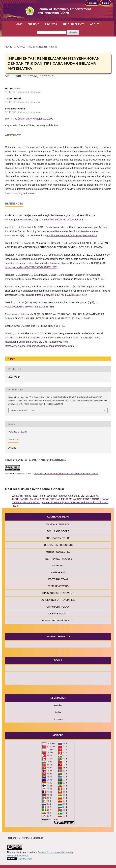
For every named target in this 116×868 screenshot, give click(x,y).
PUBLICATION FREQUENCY (58, 545)
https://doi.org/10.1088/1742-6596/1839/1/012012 (61, 295)
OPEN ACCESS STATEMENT (58, 593)
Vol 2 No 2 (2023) (37, 47)
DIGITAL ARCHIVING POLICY (58, 620)
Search (73, 32)
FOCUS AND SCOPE (58, 531)
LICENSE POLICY (58, 614)
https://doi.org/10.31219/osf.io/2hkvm (64, 220)
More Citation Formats (23, 410)
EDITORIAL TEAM (58, 579)
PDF (12, 359)
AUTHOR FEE (58, 572)
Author (58, 712)
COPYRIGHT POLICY (58, 607)
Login (106, 3)
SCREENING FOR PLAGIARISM (58, 600)
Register (92, 3)
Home (18, 24)
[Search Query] (52, 32)
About (95, 24)
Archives (51, 24)
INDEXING (58, 566)
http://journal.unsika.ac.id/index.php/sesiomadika (72, 235)
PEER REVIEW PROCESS (58, 559)
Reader (58, 705)
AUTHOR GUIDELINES (58, 552)
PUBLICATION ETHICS (58, 538)
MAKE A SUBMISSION (58, 524)
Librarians (58, 719)
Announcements (74, 24)
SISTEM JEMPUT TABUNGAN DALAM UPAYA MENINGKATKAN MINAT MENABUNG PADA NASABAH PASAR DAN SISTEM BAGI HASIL (61, 499)
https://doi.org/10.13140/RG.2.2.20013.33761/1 (30, 307)
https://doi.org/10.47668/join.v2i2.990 (32, 119)
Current (33, 24)
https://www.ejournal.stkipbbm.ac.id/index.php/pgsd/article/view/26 (39, 346)
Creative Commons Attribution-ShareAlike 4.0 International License (66, 474)
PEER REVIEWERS (58, 586)
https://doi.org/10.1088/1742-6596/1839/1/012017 (31, 267)
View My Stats (25, 859)
